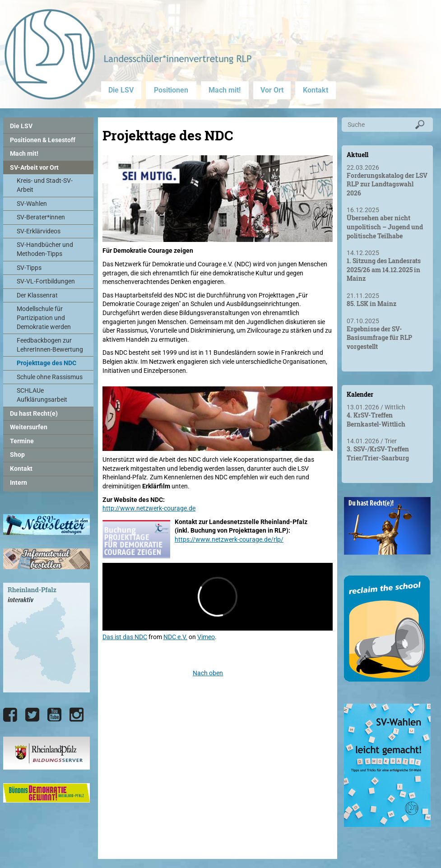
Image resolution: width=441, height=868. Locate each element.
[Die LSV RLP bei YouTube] (54, 715)
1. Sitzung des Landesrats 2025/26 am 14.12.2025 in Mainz (384, 269)
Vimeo (206, 637)
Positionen (171, 90)
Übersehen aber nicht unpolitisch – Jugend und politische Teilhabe (385, 227)
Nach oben (208, 673)
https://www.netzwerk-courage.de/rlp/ (229, 539)
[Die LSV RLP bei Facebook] (10, 715)
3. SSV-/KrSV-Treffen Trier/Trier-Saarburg (378, 453)
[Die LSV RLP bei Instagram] (77, 715)
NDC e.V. (175, 637)
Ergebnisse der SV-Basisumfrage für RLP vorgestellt (379, 338)
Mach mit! (225, 90)
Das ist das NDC (125, 637)
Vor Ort (272, 90)
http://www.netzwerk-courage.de (149, 508)
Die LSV (121, 90)
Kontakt (316, 90)
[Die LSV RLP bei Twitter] (32, 715)
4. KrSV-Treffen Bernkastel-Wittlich (376, 420)
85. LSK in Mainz (371, 304)
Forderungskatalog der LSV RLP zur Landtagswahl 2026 (387, 184)
